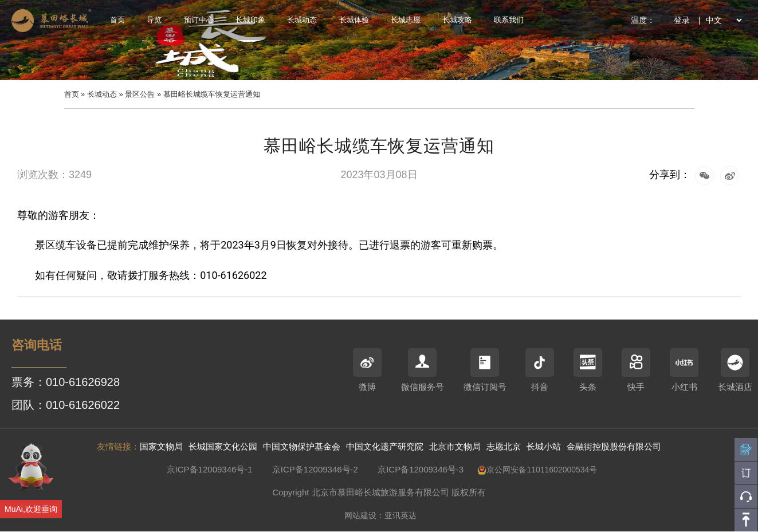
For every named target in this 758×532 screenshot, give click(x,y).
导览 (154, 20)
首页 (117, 20)
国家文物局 (161, 446)
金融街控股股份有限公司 (614, 446)
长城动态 (302, 20)
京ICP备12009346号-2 (315, 469)
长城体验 (354, 20)
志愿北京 (504, 446)
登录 (682, 20)
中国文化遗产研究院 (385, 446)
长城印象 (250, 20)
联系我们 (509, 20)
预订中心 (199, 20)
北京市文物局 (455, 446)
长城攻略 (457, 20)
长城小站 (544, 446)
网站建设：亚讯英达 (380, 515)
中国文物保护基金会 (302, 446)
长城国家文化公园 (223, 446)
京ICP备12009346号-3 (421, 469)
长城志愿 (406, 20)
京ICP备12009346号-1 (210, 469)
